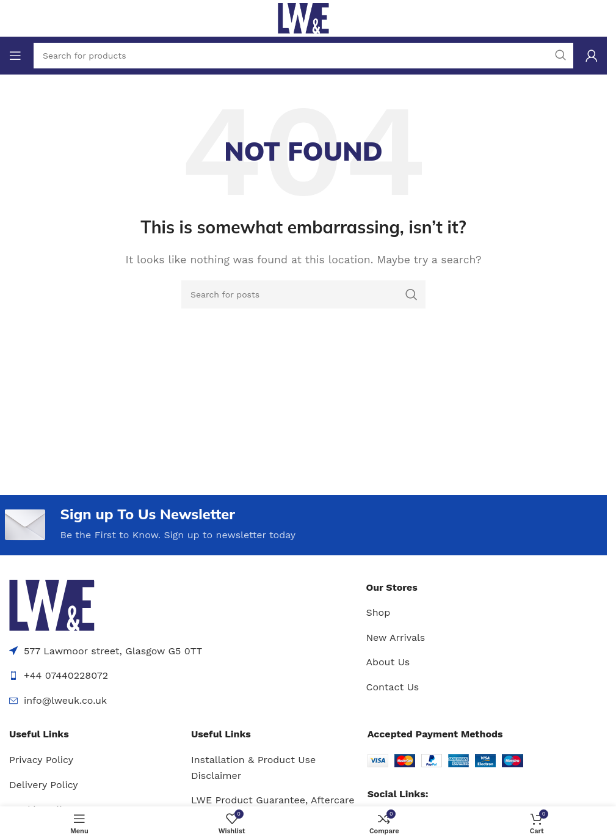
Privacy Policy (41, 760)
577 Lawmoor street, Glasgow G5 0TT (113, 651)
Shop (378, 613)
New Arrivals (395, 637)
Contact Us (392, 687)
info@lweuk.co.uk (65, 700)
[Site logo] (303, 17)
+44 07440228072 (66, 676)
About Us (388, 663)
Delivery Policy (44, 785)
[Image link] (52, 604)
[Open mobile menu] (15, 56)
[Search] (303, 294)
